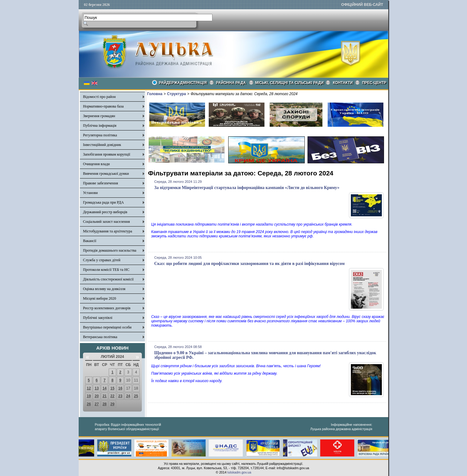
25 (136, 396)
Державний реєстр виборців (105, 212)
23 (120, 396)
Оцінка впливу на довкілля (104, 289)
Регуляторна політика (100, 135)
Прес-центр (374, 83)
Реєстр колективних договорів (107, 308)
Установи (90, 193)
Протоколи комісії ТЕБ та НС (106, 270)
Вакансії (90, 241)
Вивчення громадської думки (106, 174)
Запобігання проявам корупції (107, 154)
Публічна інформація (100, 126)
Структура (176, 94)
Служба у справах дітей (102, 260)
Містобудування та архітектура (108, 231)
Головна (155, 94)
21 (105, 396)
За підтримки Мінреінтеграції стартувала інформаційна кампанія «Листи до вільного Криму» (247, 188)
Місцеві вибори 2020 (100, 298)
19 (89, 396)
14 (105, 388)
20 (96, 396)
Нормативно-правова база (103, 106)
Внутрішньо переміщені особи (107, 327)
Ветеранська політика (100, 337)
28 (105, 404)
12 (89, 388)
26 (89, 404)
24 (128, 396)
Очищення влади (96, 164)
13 (96, 388)
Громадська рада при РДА (103, 202)
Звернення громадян (99, 116)
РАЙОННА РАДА (231, 83)
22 (112, 396)
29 (112, 404)
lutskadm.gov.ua (239, 472)
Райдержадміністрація (183, 83)
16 (120, 388)
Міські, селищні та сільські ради (289, 83)
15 (112, 388)
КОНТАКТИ (343, 83)
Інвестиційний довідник (102, 145)
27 (96, 404)
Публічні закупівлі (98, 318)
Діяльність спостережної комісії (108, 279)
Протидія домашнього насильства (110, 250)
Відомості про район (99, 97)
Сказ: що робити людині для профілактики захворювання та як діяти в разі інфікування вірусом (249, 264)
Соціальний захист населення (106, 222)
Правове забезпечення (100, 183)
